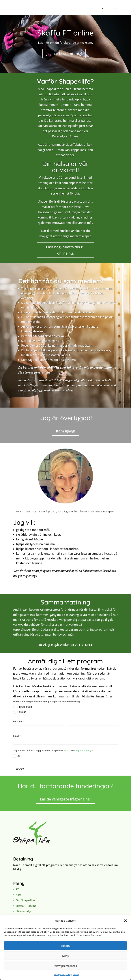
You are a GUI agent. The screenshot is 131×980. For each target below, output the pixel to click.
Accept (65, 946)
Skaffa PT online (26, 906)
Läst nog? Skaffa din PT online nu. (65, 250)
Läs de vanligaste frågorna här (65, 799)
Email (17, 736)
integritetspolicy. (83, 751)
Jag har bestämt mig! (64, 54)
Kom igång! (65, 431)
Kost (19, 895)
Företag (20, 712)
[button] (126, 921)
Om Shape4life (25, 900)
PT (17, 889)
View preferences (66, 966)
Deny (66, 956)
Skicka (20, 769)
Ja (17, 756)
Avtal (76, 974)
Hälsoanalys (24, 911)
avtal (67, 751)
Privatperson (23, 707)
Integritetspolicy (63, 974)
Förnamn (19, 722)
